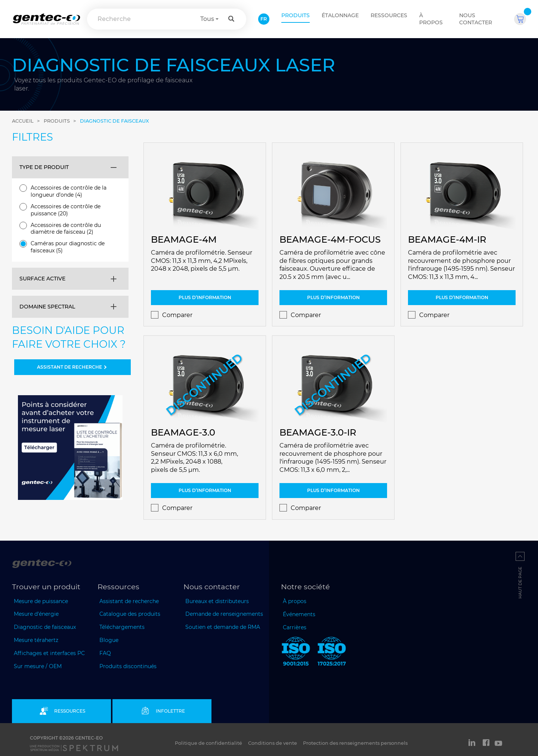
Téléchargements (122, 627)
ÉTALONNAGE (340, 15)
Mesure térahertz (36, 640)
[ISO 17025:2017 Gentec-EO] (332, 653)
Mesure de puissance (41, 601)
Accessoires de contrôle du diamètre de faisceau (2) (60, 229)
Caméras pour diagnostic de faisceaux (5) (62, 247)
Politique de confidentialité (208, 743)
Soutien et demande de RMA (223, 627)
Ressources (389, 15)
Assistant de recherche (129, 601)
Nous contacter (476, 19)
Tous (207, 19)
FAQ (105, 653)
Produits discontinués (128, 666)
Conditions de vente (273, 743)
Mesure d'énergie (36, 614)
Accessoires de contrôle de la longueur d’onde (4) (63, 191)
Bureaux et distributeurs (217, 601)
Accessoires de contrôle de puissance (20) (60, 210)
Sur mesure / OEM (38, 666)
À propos (431, 19)
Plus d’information (205, 297)
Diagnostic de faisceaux (115, 121)
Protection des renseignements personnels (355, 743)
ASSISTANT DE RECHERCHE (73, 367)
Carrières (295, 627)
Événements (299, 614)
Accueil (23, 121)
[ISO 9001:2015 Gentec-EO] (296, 653)
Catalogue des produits (130, 614)
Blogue (109, 640)
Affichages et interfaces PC (49, 653)
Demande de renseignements (224, 614)
